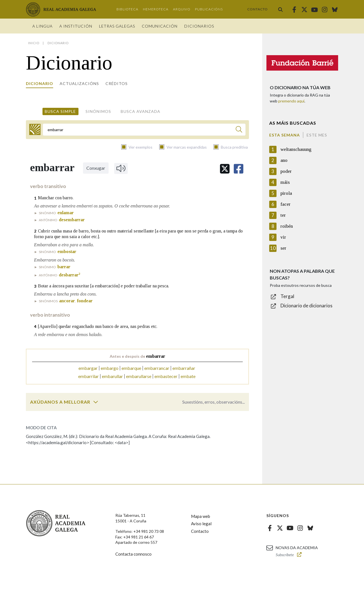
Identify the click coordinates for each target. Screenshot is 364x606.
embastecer (166, 376)
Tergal (287, 296)
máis (285, 182)
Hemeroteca (156, 9)
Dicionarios (199, 26)
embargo (110, 368)
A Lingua (42, 26)
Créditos (117, 83)
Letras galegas (117, 26)
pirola (286, 193)
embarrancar (157, 368)
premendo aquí (291, 101)
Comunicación (160, 26)
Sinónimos (98, 111)
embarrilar (88, 376)
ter (283, 215)
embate (188, 376)
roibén (287, 226)
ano (284, 160)
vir (283, 237)
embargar (88, 368)
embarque (131, 368)
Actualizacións (79, 83)
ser (283, 248)
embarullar (112, 376)
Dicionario (40, 83)
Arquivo (182, 9)
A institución (76, 26)
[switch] (96, 402)
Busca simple (60, 111)
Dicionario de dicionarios (306, 306)
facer (286, 204)
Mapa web (201, 516)
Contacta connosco (133, 554)
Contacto (258, 9)
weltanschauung (296, 149)
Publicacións (209, 9)
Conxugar (96, 168)
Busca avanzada (141, 111)
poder (286, 171)
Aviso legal (201, 524)
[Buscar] (239, 130)
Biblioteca (127, 9)
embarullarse (139, 376)
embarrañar (184, 368)
